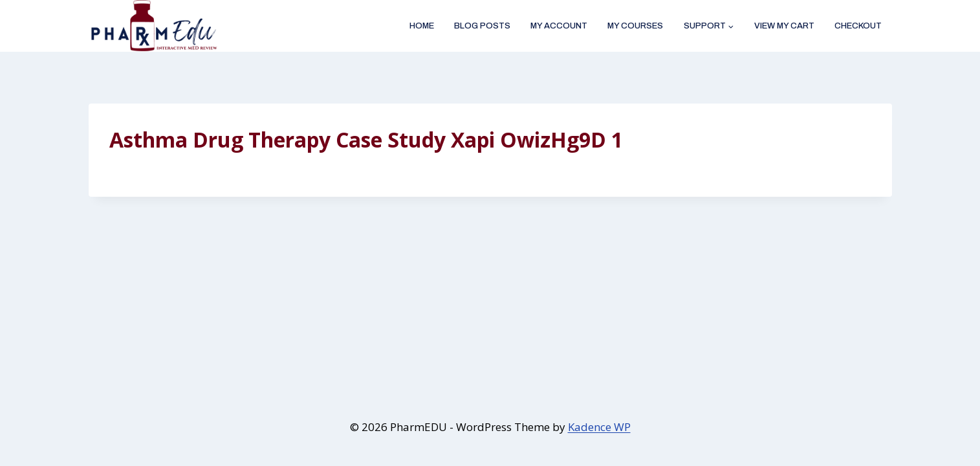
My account (559, 26)
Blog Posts (482, 26)
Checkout (858, 26)
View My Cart (784, 26)
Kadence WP (599, 427)
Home (422, 26)
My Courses (635, 26)
